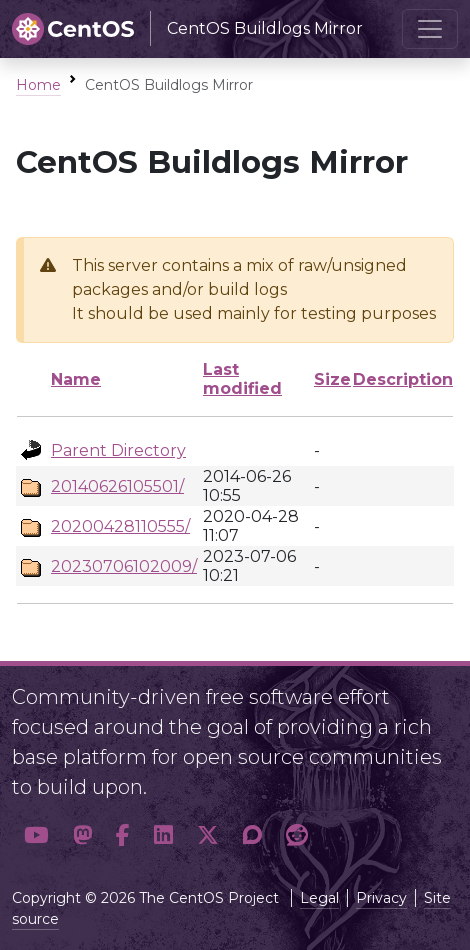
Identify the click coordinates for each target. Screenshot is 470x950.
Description (403, 379)
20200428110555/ (120, 526)
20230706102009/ (124, 566)
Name (76, 379)
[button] (36, 835)
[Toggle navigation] (430, 29)
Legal (319, 898)
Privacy (381, 898)
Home (38, 85)
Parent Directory (118, 450)
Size (332, 379)
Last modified (242, 379)
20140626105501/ (117, 486)
